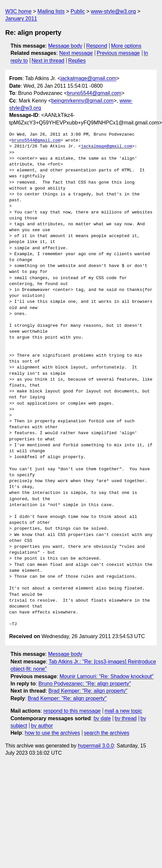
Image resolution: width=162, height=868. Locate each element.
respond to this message (72, 711)
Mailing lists (51, 11)
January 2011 (21, 19)
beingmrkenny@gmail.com (83, 101)
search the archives (107, 733)
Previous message (118, 53)
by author (42, 726)
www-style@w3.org (113, 11)
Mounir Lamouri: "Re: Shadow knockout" (106, 676)
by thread (126, 718)
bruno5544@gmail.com (94, 93)
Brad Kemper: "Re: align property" (88, 691)
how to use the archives (52, 733)
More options (126, 46)
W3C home (18, 11)
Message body (65, 46)
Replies (77, 61)
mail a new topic (123, 711)
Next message (76, 53)
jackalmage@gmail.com (89, 78)
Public (78, 11)
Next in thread (48, 61)
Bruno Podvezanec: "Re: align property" (85, 684)
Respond (97, 46)
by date (102, 718)
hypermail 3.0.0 (96, 746)
